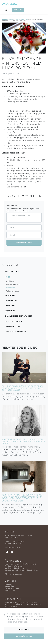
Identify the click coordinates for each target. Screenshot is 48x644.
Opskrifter (24, 19)
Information (12, 326)
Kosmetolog (10, 590)
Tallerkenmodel (13, 291)
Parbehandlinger (12, 588)
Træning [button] (10, 295)
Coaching (10, 306)
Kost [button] (8, 277)
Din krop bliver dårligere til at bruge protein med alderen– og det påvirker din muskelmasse (23, 388)
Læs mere (24, 640)
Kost (16, 19)
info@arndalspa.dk (13, 543)
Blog (11, 19)
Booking (18, 10)
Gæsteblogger (13, 321)
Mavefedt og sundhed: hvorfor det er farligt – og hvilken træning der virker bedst (23, 441)
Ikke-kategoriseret (16, 332)
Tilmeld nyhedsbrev (13, 574)
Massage (9, 584)
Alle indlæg (12, 272)
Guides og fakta (13, 284)
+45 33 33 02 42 (19, 541)
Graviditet (11, 300)
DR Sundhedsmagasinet (19, 316)
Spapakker (9, 586)
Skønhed (10, 311)
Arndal (5, 19)
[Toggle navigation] (28, 10)
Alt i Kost (10, 281)
